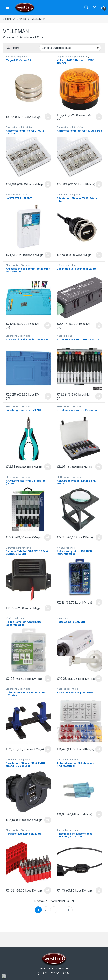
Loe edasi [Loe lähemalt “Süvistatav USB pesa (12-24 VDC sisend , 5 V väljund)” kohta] (48, 820)
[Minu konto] (95, 7)
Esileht (7, 19)
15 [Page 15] (69, 910)
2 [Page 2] (46, 910)
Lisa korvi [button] (48, 117)
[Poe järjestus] (70, 48)
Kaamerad (62, 618)
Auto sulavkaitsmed (68, 760)
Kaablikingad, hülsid (68, 689)
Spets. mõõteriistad (17, 195)
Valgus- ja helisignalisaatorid (72, 57)
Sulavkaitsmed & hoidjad (19, 127)
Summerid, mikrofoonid (19, 548)
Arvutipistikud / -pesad (69, 195)
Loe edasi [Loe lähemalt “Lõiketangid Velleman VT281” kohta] (48, 467)
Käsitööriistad (64, 336)
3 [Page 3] (54, 910)
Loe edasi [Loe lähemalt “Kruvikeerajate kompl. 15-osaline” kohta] (99, 467)
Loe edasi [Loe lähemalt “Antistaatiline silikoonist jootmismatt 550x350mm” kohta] (48, 325)
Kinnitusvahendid (66, 548)
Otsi (86, 7)
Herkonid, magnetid (16, 57)
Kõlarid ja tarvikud (66, 265)
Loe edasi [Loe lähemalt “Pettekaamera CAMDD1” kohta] (99, 679)
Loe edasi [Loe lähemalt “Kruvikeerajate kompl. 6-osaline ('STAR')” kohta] (48, 537)
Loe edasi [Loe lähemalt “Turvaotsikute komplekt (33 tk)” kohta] (48, 890)
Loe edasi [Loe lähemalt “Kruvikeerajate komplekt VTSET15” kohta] (99, 396)
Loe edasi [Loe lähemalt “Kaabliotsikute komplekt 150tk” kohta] (99, 749)
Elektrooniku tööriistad (18, 265)
